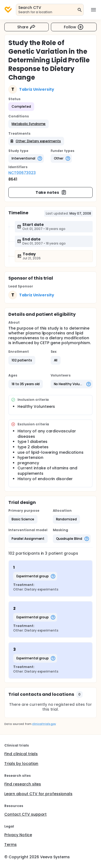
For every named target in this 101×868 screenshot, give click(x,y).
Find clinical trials (21, 754)
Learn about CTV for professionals (38, 794)
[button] (29, 124)
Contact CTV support (25, 814)
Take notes (51, 192)
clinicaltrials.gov (44, 724)
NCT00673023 (22, 173)
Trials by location (21, 764)
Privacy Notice (18, 835)
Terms (11, 845)
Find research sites (23, 784)
